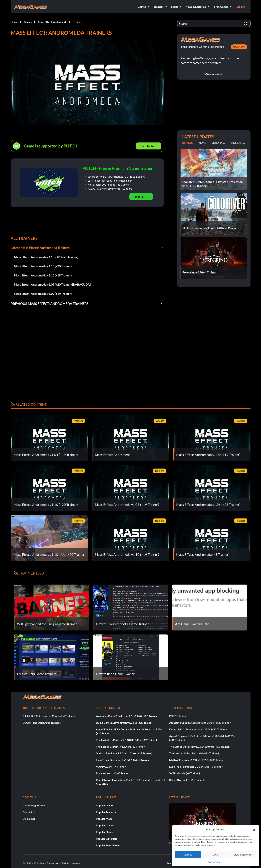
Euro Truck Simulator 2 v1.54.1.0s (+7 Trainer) (123, 760)
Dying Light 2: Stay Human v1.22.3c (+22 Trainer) (125, 723)
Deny (215, 855)
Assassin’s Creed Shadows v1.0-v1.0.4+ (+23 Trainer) (127, 716)
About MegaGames (34, 805)
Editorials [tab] (218, 143)
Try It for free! (149, 146)
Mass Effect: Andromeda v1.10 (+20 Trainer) (43, 266)
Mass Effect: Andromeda (53, 22)
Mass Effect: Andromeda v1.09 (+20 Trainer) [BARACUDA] (52, 284)
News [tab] (202, 143)
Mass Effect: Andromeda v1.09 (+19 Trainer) (43, 294)
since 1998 (239, 47)
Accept (188, 855)
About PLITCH (141, 197)
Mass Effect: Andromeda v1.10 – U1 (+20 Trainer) (46, 257)
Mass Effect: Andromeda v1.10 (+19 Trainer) (43, 275)
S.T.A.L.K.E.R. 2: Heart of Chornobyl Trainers (49, 716)
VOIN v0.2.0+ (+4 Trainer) (111, 767)
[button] (254, 829)
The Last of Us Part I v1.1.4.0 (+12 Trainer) (121, 747)
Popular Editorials (106, 839)
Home (14, 22)
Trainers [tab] (187, 143)
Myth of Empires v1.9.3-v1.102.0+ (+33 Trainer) (124, 753)
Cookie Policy (214, 862)
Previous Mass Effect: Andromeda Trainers (50, 304)
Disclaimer (29, 819)
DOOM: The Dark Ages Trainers (42, 723)
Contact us (29, 812)
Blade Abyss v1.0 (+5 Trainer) (113, 773)
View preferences (243, 855)
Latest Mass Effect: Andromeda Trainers (40, 248)
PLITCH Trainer (178, 716)
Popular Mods (104, 819)
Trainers (78, 22)
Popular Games (105, 805)
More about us (214, 74)
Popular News (104, 832)
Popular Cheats (105, 825)
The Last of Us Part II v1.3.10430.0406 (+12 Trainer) (126, 740)
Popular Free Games (108, 845)
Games (28, 22)
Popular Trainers (106, 812)
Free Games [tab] (238, 143)
